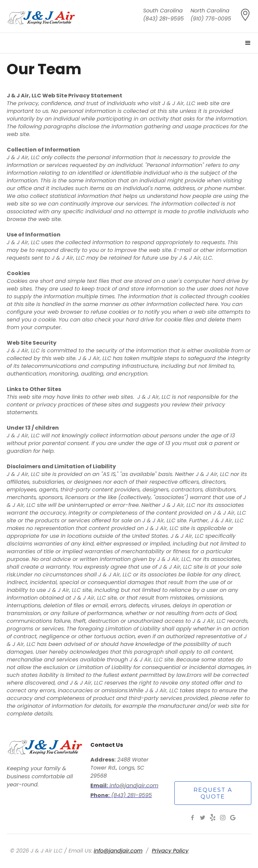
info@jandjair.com (118, 851)
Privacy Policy (170, 851)
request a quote (213, 793)
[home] (41, 16)
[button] (248, 43)
